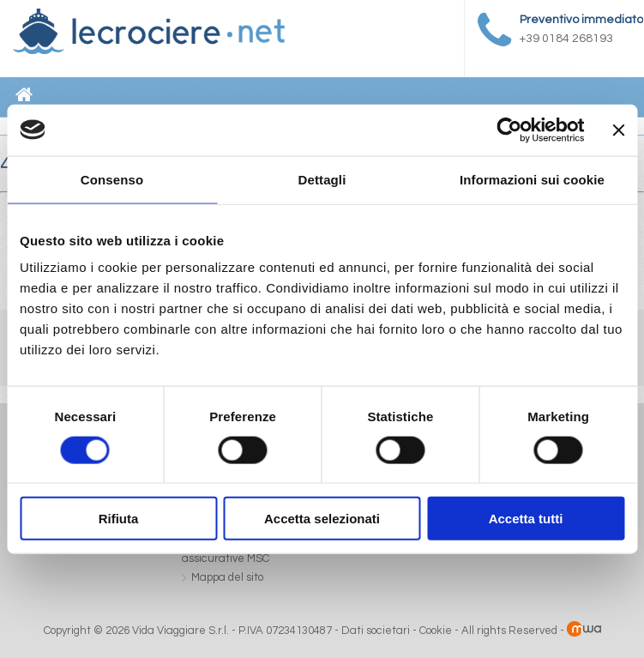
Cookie (436, 631)
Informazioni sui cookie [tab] (532, 179)
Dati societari (376, 631)
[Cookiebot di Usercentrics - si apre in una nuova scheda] (510, 130)
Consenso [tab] (112, 179)
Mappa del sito (227, 577)
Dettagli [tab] (322, 179)
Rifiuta (119, 519)
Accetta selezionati (322, 519)
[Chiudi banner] (618, 130)
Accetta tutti (526, 519)
